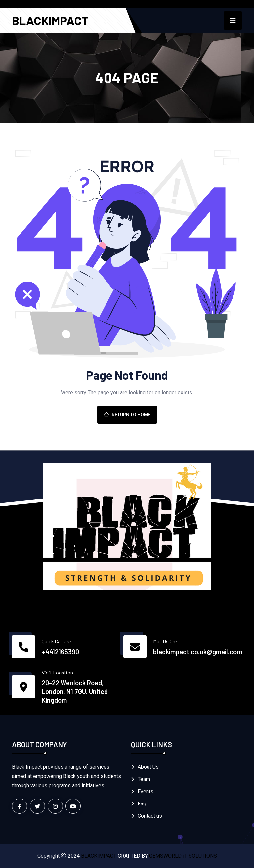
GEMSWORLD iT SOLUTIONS (183, 856)
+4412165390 (60, 652)
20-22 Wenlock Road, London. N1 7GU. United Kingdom (75, 691)
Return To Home (127, 415)
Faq (142, 804)
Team (144, 779)
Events (146, 791)
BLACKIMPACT (50, 20)
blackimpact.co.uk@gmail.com (198, 652)
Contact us (150, 816)
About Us (148, 767)
